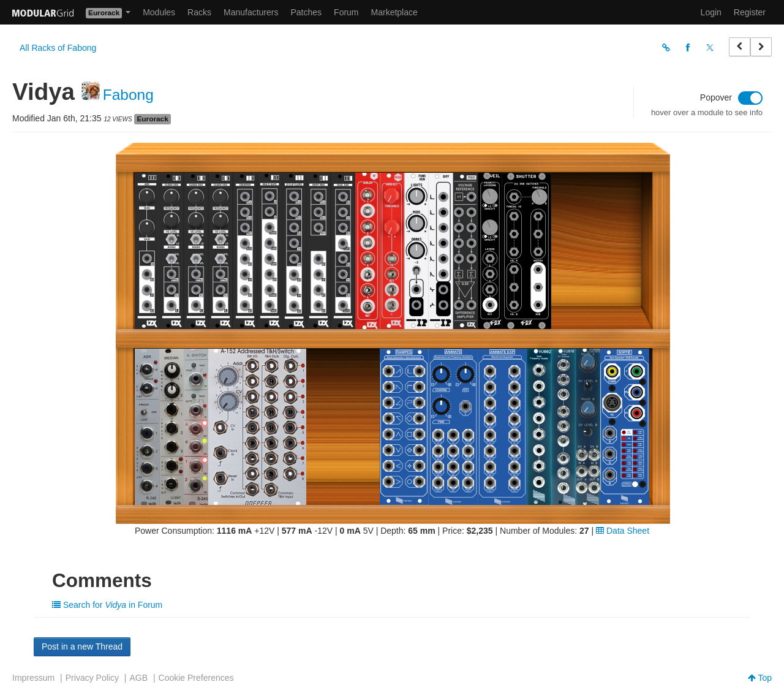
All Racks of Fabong (58, 48)
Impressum (33, 678)
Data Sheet (623, 531)
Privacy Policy (92, 678)
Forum (346, 12)
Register (750, 12)
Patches (306, 12)
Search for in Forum (107, 605)
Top (760, 678)
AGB (138, 678)
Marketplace (394, 12)
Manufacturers (251, 12)
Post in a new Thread (82, 646)
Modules (159, 12)
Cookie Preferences (196, 678)
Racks (199, 12)
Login (711, 12)
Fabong (128, 95)
